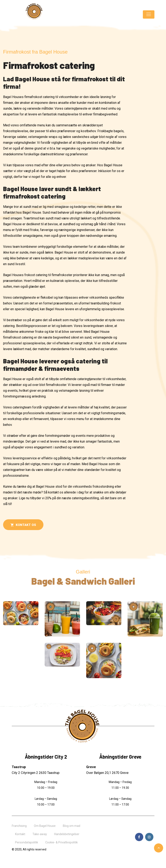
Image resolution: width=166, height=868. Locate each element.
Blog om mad (72, 826)
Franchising (19, 826)
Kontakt (20, 834)
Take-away (40, 834)
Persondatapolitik (27, 842)
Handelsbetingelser (67, 834)
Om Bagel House (45, 826)
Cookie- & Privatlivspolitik (62, 842)
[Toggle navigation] (149, 14)
